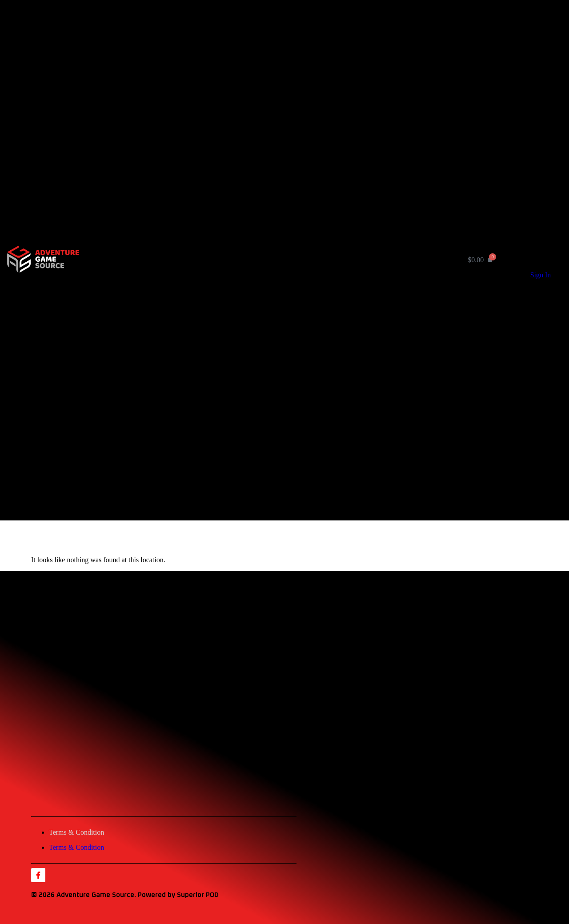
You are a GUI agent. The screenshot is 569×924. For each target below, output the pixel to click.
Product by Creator (258, 110)
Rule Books (266, 86)
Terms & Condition (76, 832)
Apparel (261, 102)
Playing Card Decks (278, 78)
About (236, 120)
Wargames (265, 62)
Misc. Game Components (286, 94)
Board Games (269, 54)
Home (236, 18)
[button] (268, 265)
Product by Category (261, 28)
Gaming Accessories (279, 70)
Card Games (268, 46)
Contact (239, 129)
